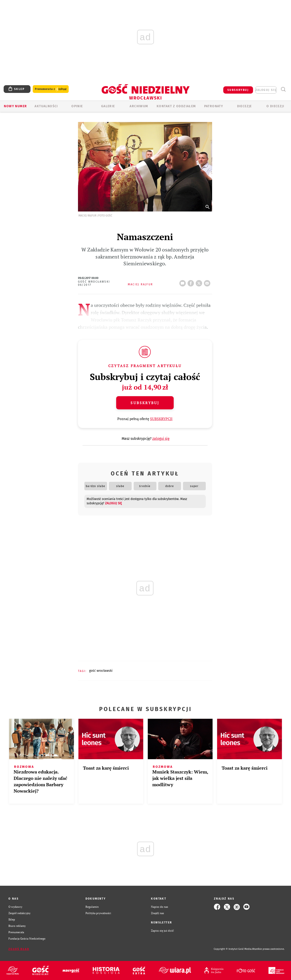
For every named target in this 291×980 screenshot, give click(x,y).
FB (192, 282)
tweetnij (200, 282)
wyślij (208, 282)
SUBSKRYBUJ (238, 90)
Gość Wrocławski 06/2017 (94, 283)
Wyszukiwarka (283, 89)
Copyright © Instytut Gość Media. (233, 949)
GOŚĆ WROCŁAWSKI (101, 671)
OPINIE (77, 106)
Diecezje (245, 106)
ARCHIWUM (139, 106)
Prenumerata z (51, 89)
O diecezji (275, 106)
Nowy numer (15, 106)
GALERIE (108, 106)
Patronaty (214, 106)
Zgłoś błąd (19, 949)
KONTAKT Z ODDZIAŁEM (176, 106)
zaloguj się (266, 90)
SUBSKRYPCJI (161, 419)
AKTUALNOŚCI (46, 106)
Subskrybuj (145, 403)
